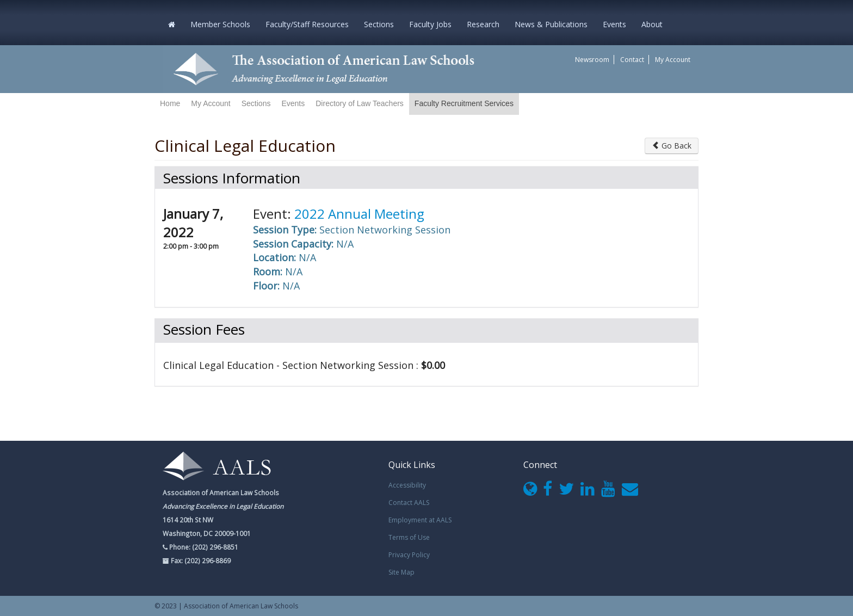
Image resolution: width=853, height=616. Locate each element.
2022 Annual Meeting (359, 214)
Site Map (401, 572)
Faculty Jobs (430, 24)
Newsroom (592, 60)
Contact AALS (409, 503)
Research (483, 24)
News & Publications (551, 24)
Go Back (672, 146)
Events (614, 24)
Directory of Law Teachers (360, 103)
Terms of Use (409, 537)
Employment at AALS (420, 520)
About (652, 24)
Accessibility (407, 485)
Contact (632, 60)
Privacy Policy (409, 555)
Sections (379, 24)
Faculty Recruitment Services (464, 103)
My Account (673, 60)
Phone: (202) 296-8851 (203, 547)
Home (170, 103)
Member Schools (220, 24)
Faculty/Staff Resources (307, 24)
